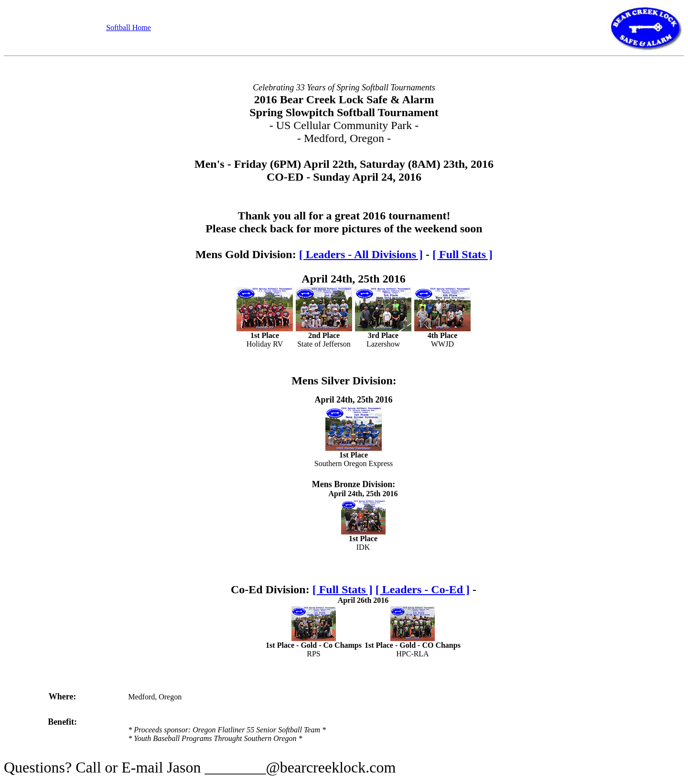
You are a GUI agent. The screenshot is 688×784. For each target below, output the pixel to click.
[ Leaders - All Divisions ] (361, 254)
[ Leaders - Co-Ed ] (423, 589)
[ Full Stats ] (462, 254)
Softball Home (129, 27)
